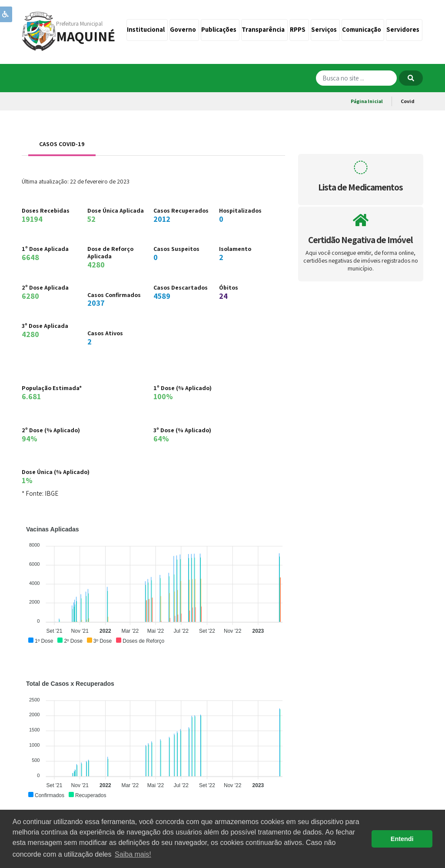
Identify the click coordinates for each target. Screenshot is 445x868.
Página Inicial (367, 101)
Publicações (220, 29)
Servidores (404, 29)
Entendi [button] (402, 839)
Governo (184, 29)
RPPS (299, 29)
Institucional (147, 29)
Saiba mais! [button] (133, 854)
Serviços (325, 29)
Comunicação (363, 29)
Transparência (264, 29)
